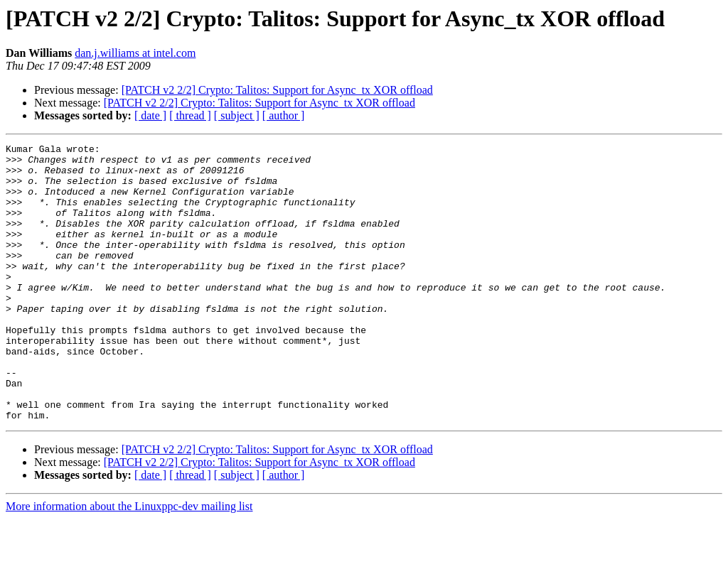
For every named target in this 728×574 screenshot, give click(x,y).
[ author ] (284, 115)
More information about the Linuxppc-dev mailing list (129, 562)
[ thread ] (190, 115)
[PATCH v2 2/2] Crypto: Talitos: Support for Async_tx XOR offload (277, 90)
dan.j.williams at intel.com (135, 53)
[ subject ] (237, 115)
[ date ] (150, 115)
